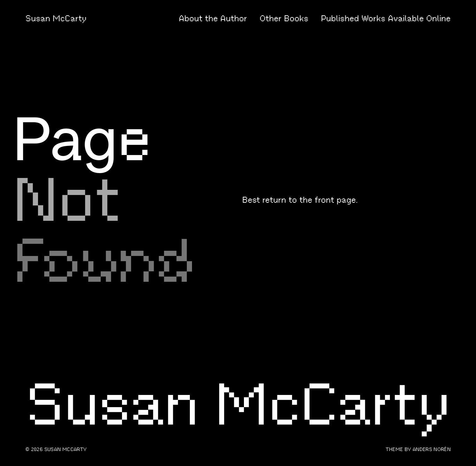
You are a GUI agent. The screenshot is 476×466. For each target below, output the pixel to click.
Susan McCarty (56, 18)
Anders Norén (432, 449)
